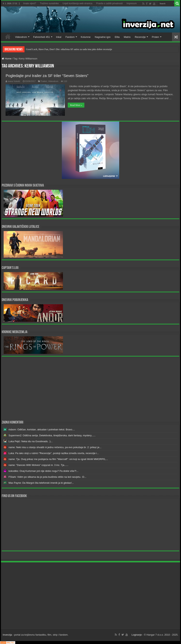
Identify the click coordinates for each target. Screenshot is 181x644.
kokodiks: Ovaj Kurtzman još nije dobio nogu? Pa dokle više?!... (43, 471)
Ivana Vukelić (14, 81)
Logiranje (137, 635)
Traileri (44, 81)
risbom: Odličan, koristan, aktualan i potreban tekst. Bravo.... (42, 429)
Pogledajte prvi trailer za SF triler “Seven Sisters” (47, 76)
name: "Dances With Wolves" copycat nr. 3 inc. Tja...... (38, 465)
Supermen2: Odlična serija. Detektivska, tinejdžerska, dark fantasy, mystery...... (52, 435)
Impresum (132, 3)
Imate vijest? (30, 3)
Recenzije (140, 37)
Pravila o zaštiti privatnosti (109, 3)
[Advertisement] (91, 388)
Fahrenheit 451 (41, 37)
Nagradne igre (103, 37)
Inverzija (7, 635)
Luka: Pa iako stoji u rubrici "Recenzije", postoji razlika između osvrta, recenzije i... (54, 453)
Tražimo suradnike (49, 3)
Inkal (59, 37)
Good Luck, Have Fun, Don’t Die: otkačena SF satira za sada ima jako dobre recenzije (69, 49)
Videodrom (21, 37)
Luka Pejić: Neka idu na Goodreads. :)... (31, 441)
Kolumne (86, 37)
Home (8, 36)
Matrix (127, 37)
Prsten (155, 37)
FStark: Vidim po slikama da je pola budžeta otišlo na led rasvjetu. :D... (47, 477)
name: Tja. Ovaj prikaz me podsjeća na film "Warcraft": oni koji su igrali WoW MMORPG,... (58, 459)
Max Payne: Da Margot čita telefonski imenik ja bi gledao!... (41, 483)
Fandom (70, 37)
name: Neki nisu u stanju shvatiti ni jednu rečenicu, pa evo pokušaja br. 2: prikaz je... (55, 447)
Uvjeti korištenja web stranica (77, 3)
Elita (117, 37)
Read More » (76, 105)
